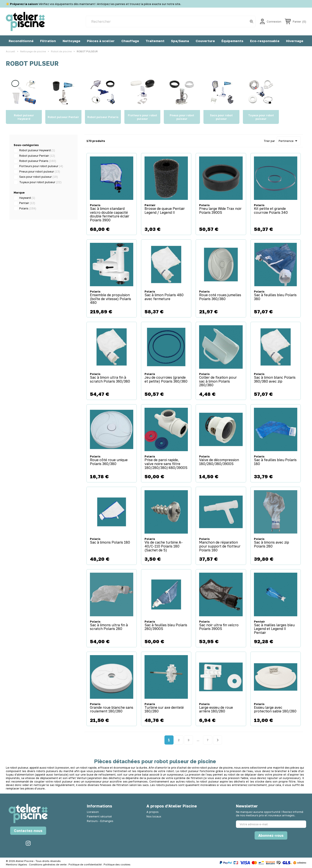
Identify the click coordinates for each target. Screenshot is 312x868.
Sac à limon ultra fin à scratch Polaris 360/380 (110, 379)
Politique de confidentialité (85, 864)
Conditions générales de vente (48, 864)
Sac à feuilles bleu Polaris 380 (275, 297)
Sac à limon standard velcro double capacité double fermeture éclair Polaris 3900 (110, 214)
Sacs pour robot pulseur (39, 177)
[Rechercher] (171, 21)
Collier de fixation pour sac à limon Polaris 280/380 (218, 381)
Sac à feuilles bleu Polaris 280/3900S (166, 627)
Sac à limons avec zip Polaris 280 (271, 544)
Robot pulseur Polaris (38, 161)
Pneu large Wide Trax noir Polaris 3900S (220, 211)
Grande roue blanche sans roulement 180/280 (112, 709)
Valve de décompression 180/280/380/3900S (219, 462)
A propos (153, 812)
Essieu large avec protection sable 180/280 (275, 709)
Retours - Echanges (100, 821)
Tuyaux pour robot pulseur (40, 182)
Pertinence (289, 141)
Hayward (27, 198)
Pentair (27, 203)
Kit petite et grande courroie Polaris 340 (271, 211)
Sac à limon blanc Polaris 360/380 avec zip (275, 379)
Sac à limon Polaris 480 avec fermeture (164, 297)
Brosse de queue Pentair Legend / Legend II (165, 211)
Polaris (28, 208)
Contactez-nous (28, 831)
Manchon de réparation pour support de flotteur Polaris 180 (220, 546)
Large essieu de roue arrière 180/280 (216, 709)
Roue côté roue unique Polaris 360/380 (109, 462)
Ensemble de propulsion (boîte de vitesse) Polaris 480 (110, 299)
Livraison (93, 812)
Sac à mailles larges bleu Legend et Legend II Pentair (274, 629)
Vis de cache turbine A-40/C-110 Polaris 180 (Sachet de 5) (164, 546)
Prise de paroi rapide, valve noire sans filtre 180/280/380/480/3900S (166, 464)
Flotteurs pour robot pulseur (41, 166)
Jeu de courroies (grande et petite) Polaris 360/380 (166, 379)
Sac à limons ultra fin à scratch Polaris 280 (109, 627)
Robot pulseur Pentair (37, 156)
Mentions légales (17, 864)
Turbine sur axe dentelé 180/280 (164, 709)
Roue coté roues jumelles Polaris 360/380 (220, 297)
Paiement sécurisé (99, 816)
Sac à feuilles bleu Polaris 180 (275, 462)
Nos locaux (154, 816)
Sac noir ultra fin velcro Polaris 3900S (219, 627)
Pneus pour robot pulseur (40, 171)
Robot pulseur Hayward (37, 150)
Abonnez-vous (271, 835)
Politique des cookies (117, 864)
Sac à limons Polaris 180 (110, 542)
